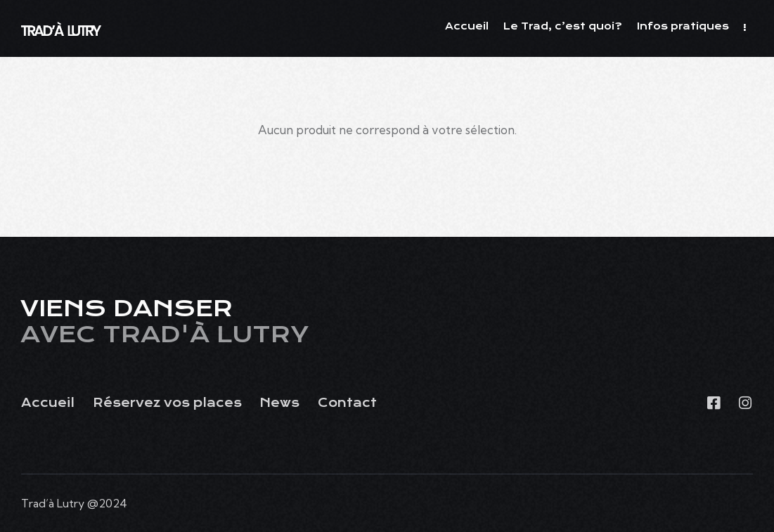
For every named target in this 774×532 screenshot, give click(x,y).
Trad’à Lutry (53, 503)
